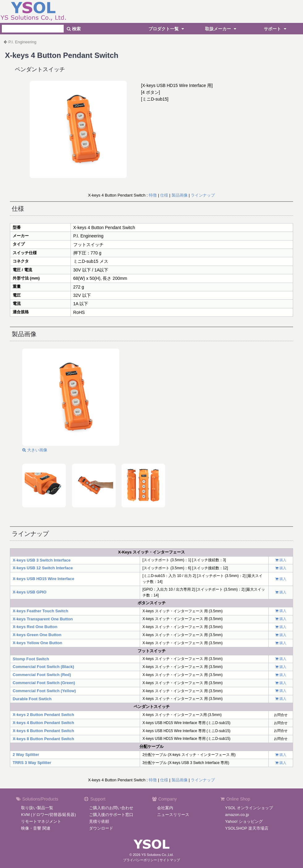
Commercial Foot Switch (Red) (42, 675)
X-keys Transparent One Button (43, 619)
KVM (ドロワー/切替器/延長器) (49, 815)
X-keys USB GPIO (30, 592)
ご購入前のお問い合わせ (111, 808)
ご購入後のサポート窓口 (111, 815)
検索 (74, 29)
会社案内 (165, 808)
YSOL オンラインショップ (249, 808)
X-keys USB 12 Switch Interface (43, 568)
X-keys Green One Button (37, 635)
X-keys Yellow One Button (37, 643)
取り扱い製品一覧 (37, 808)
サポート (276, 29)
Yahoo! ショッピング (244, 821)
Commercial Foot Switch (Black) (43, 667)
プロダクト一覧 (167, 29)
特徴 (153, 195)
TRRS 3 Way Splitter (32, 763)
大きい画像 (35, 450)
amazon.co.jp (237, 815)
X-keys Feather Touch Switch (41, 611)
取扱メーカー (221, 29)
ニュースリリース (173, 815)
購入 (283, 560)
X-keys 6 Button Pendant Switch (43, 731)
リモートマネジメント (41, 821)
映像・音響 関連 (36, 828)
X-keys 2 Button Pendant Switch (43, 715)
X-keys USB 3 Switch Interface (42, 560)
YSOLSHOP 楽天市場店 (247, 828)
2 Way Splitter (26, 755)
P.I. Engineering (22, 42)
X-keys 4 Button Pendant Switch (43, 723)
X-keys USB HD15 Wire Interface (43, 579)
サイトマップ (170, 860)
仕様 (164, 195)
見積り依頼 (99, 821)
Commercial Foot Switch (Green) (44, 683)
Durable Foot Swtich (32, 699)
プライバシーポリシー (140, 860)
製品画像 (180, 195)
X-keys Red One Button (35, 627)
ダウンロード (101, 828)
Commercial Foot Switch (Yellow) (44, 691)
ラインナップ (203, 195)
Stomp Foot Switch (31, 659)
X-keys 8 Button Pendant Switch (43, 739)
